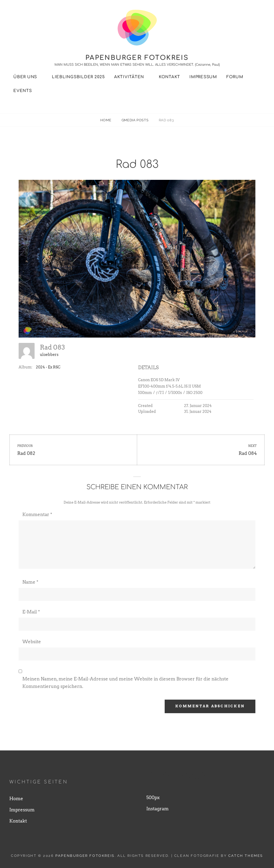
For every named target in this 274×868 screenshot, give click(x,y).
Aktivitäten (129, 77)
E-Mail (31, 612)
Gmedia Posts (136, 120)
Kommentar (37, 514)
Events (23, 91)
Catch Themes (246, 856)
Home (106, 120)
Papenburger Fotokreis (137, 58)
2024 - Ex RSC (48, 367)
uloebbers (49, 355)
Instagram (157, 809)
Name (30, 582)
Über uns (25, 77)
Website (32, 642)
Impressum (203, 77)
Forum (235, 77)
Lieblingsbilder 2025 (78, 77)
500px (153, 798)
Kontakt (169, 77)
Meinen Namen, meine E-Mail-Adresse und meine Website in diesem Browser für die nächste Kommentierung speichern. (125, 683)
